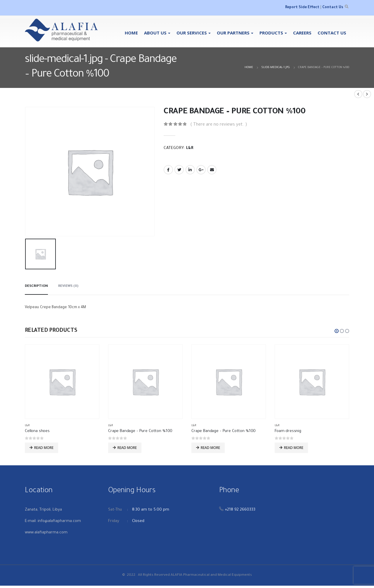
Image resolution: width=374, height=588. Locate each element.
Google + (201, 170)
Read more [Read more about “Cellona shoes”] (44, 448)
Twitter (179, 170)
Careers (302, 33)
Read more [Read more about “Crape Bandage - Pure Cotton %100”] (127, 448)
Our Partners (233, 33)
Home (131, 33)
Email (212, 170)
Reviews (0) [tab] (68, 286)
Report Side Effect (302, 8)
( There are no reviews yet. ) (219, 125)
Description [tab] (36, 286)
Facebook (168, 170)
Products (271, 33)
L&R (190, 148)
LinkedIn (190, 170)
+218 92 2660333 (240, 512)
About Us (155, 33)
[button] (337, 331)
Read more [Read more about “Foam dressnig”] (294, 448)
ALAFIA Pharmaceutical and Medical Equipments (211, 577)
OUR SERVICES (192, 33)
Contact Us (333, 8)
